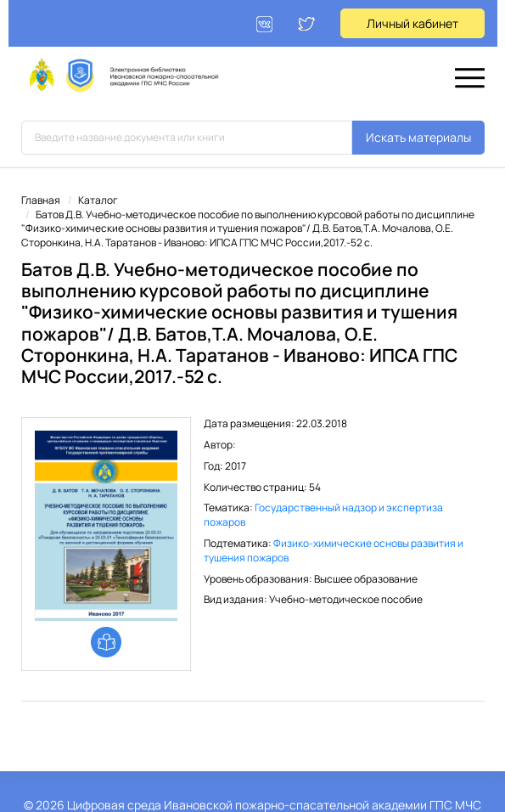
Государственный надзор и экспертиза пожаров (323, 515)
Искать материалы (418, 137)
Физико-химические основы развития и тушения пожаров (334, 550)
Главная (41, 200)
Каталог (98, 200)
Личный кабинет (412, 23)
